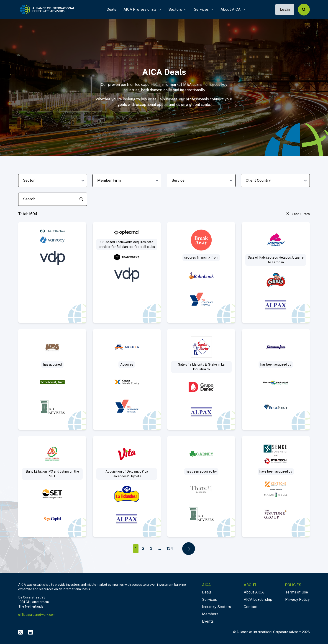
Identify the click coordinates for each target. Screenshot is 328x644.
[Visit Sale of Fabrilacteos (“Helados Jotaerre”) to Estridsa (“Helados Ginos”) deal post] (276, 272)
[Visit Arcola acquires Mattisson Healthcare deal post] (127, 379)
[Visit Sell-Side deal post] (276, 379)
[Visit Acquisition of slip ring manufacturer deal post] (52, 379)
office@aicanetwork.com (37, 615)
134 (170, 549)
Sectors (177, 9)
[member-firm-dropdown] (127, 181)
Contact (251, 607)
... (159, 549)
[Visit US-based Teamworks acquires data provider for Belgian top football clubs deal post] (127, 272)
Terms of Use (297, 592)
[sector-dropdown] (53, 181)
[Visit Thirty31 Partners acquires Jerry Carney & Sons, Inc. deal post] (201, 486)
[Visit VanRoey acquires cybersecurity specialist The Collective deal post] (52, 272)
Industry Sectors (217, 607)
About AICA (232, 9)
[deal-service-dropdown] (201, 181)
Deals (110, 9)
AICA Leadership (258, 599)
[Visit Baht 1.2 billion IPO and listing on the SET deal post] (52, 486)
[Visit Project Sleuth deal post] (276, 486)
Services (203, 9)
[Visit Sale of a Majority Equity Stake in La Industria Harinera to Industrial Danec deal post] (201, 379)
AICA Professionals (141, 9)
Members (210, 614)
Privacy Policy (297, 599)
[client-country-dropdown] (275, 181)
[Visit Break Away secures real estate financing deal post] (201, 272)
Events (208, 621)
